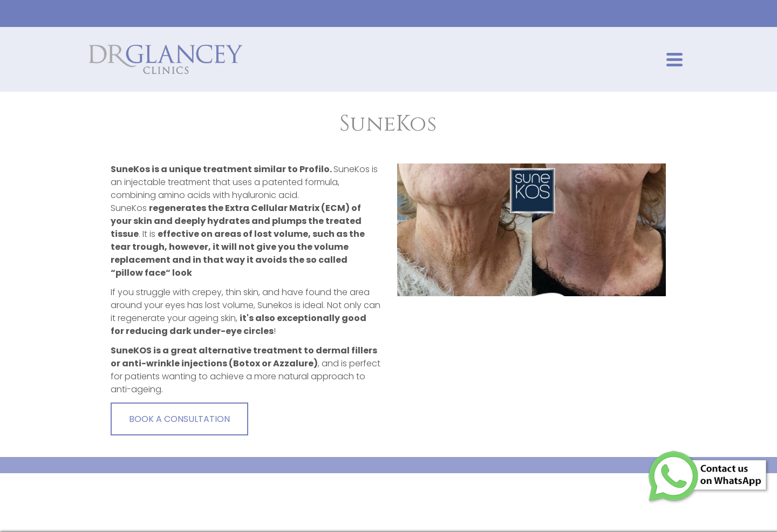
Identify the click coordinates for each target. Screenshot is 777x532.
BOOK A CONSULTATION (179, 419)
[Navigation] (674, 59)
